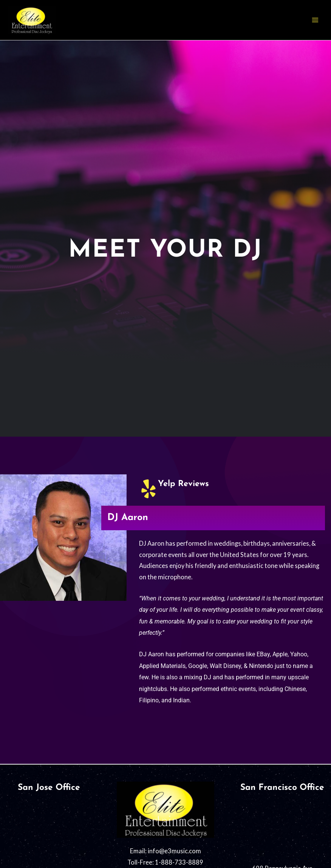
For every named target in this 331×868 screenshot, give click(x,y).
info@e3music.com (174, 851)
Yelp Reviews (183, 484)
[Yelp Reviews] (148, 489)
